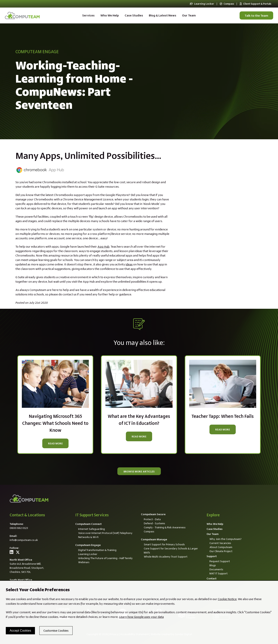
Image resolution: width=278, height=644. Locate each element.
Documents (216, 569)
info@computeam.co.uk (24, 540)
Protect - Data (152, 519)
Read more (55, 443)
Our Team (189, 15)
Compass (227, 4)
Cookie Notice (227, 599)
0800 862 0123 (19, 528)
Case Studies (134, 15)
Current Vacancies (220, 543)
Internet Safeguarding (92, 529)
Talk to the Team (256, 16)
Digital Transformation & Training (97, 550)
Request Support (220, 561)
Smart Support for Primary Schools (164, 544)
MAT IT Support (219, 573)
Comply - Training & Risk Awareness (165, 527)
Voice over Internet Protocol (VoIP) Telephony (105, 533)
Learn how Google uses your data (141, 617)
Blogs (213, 565)
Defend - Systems (154, 523)
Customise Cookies (56, 631)
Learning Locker (202, 4)
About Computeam (221, 547)
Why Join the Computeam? (225, 539)
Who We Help (110, 15)
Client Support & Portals (255, 4)
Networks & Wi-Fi (88, 537)
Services (88, 15)
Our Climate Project (221, 551)
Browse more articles (139, 471)
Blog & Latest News (163, 15)
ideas (129, 264)
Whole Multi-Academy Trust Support (166, 557)
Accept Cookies (20, 631)
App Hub (103, 247)
